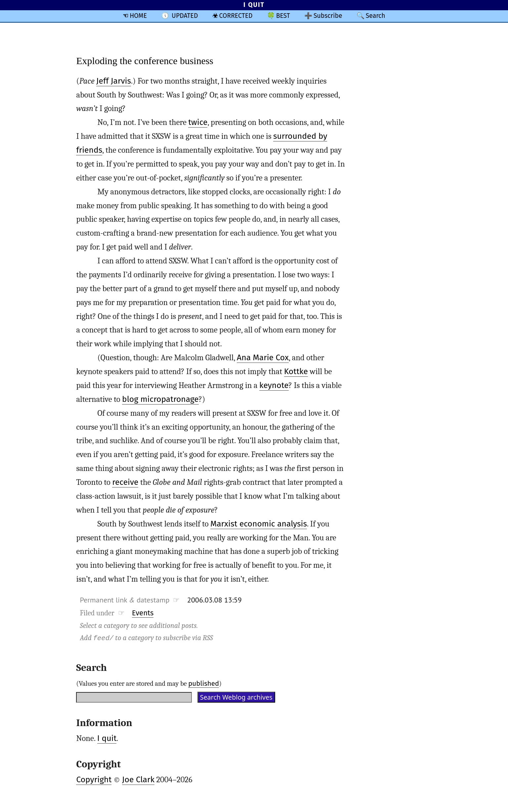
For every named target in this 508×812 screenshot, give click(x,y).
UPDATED (185, 16)
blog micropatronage (160, 399)
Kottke (296, 371)
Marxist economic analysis (259, 524)
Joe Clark (138, 780)
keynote (274, 385)
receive (125, 482)
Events (143, 613)
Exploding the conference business (145, 61)
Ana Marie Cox (263, 358)
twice (198, 122)
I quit (107, 738)
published (204, 683)
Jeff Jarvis (114, 81)
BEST (283, 16)
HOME (138, 16)
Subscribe (328, 16)
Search (376, 16)
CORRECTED (236, 16)
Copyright (94, 780)
